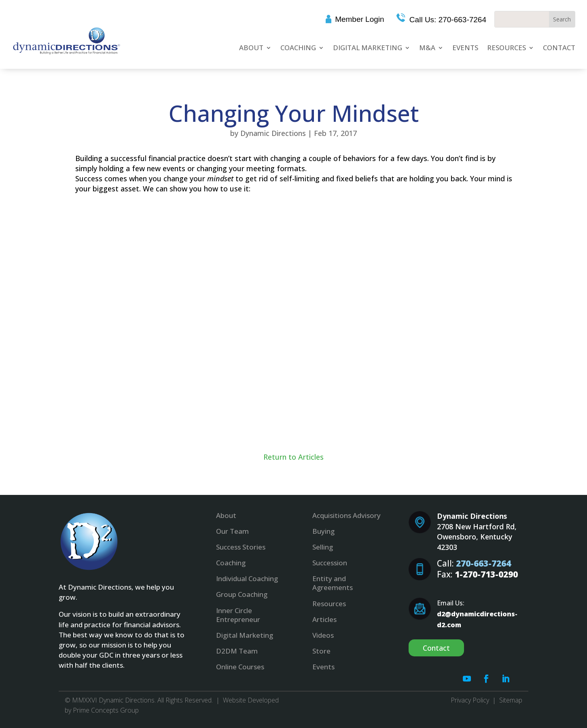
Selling (323, 547)
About (251, 48)
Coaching (298, 48)
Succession (330, 563)
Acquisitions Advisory (346, 515)
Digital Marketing (368, 48)
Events (465, 48)
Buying (323, 531)
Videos (323, 635)
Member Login (359, 19)
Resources (506, 48)
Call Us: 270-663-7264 (447, 20)
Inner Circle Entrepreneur (238, 615)
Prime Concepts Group (106, 710)
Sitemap (511, 700)
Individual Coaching (247, 578)
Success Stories (241, 547)
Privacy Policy (470, 700)
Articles (324, 619)
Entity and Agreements (333, 583)
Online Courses (240, 667)
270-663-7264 (483, 563)
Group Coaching (242, 594)
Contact (559, 48)
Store (321, 651)
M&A (427, 48)
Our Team (232, 531)
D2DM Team (237, 651)
